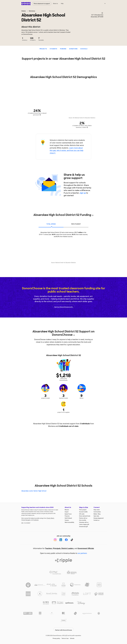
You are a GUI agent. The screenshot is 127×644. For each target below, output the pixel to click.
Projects (43, 49)
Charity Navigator (26, 520)
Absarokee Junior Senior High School (34, 491)
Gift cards (82, 514)
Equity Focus (68, 514)
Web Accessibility (69, 522)
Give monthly (83, 520)
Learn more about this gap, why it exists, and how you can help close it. (67, 150)
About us (55, 4)
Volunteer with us (84, 522)
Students (53, 49)
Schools (84, 49)
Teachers (49, 548)
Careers (67, 520)
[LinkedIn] (61, 540)
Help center (97, 510)
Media (95, 514)
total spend (51, 224)
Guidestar (36, 520)
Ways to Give (84, 507)
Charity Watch (50, 518)
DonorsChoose (26, 4)
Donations (73, 49)
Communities (97, 512)
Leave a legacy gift (84, 524)
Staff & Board (68, 518)
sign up (83, 193)
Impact (67, 512)
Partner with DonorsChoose (63, 628)
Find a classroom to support (42, 4)
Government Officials (86, 548)
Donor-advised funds (85, 516)
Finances (67, 516)
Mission (67, 510)
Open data (96, 516)
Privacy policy (56, 637)
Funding (63, 49)
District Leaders (68, 548)
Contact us (96, 520)
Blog (99, 514)
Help (62, 4)
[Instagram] (55, 540)
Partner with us (83, 518)
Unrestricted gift (83, 527)
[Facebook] (66, 540)
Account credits (83, 512)
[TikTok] (72, 540)
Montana (32, 11)
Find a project (83, 510)
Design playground (99, 518)
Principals (57, 548)
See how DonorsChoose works (63, 306)
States (24, 11)
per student (76, 224)
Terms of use (65, 637)
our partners (82, 553)
